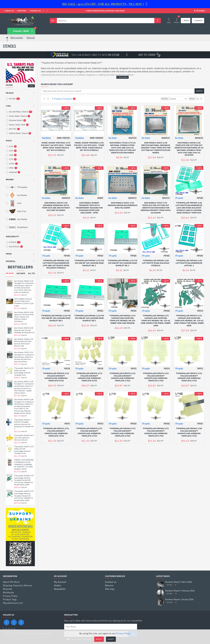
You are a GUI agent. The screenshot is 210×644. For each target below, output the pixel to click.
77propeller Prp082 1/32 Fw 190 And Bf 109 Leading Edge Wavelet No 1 (89, 318)
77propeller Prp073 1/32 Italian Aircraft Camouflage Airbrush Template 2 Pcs (189, 377)
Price (9, 254)
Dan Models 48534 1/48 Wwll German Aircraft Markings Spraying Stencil (24, 330)
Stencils (31, 38)
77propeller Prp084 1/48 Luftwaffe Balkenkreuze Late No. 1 (189, 263)
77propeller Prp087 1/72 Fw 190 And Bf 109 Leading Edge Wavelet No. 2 (89, 263)
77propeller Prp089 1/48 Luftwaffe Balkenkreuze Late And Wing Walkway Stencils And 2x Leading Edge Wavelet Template (189, 208)
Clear (32, 86)
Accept (111, 639)
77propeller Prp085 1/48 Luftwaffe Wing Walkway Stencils (156, 263)
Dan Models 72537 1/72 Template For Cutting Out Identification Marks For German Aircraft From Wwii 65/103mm (24, 357)
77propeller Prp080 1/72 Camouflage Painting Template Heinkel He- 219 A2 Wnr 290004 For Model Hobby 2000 (24, 480)
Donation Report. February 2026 (180, 591)
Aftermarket (17, 38)
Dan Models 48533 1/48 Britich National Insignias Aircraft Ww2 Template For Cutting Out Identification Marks (156, 148)
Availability (12, 237)
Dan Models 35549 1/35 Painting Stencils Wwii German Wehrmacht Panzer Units (24, 343)
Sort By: (165, 99)
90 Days (10, 273)
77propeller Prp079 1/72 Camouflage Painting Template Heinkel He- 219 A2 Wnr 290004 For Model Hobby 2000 (24, 496)
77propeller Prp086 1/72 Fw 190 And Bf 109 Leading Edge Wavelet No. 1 (123, 263)
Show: (192, 99)
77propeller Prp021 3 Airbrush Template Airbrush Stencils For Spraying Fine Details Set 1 (24, 424)
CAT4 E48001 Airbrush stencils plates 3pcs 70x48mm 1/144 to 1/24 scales (24, 302)
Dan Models (113, 138)
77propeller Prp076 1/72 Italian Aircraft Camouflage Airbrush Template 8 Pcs (24, 372)
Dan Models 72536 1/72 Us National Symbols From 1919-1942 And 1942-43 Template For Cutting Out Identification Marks (122, 148)
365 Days (21, 273)
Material (11, 261)
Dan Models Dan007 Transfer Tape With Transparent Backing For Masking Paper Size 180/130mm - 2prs (89, 208)
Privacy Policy (123, 633)
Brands (10, 180)
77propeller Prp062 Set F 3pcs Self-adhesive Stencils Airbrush (24, 438)
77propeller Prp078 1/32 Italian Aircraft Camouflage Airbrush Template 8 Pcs (56, 377)
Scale (9, 141)
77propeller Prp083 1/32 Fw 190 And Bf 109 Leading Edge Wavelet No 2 (56, 318)
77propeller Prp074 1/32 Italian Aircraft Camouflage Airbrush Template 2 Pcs (156, 377)
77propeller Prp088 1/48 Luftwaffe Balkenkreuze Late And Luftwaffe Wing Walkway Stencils (56, 264)
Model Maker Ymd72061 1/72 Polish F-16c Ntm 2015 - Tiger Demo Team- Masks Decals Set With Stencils (56, 147)
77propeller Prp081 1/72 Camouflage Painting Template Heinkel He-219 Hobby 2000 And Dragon (123, 319)
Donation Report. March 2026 (179, 582)
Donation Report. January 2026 (179, 599)
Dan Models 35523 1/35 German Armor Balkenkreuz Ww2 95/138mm (123, 205)
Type (8, 106)
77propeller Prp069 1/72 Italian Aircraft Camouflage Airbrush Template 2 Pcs (123, 432)
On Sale (10, 93)
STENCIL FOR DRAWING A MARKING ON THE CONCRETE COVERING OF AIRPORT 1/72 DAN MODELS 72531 (24, 464)
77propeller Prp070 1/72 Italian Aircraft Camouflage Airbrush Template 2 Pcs (89, 432)
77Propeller (179, 198)
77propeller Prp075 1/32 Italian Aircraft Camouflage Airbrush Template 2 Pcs (123, 377)
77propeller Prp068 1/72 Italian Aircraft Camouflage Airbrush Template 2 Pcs (156, 432)
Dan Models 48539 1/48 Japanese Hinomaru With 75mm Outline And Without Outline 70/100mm (24, 317)
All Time (32, 273)
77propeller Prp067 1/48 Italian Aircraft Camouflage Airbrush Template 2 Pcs (189, 432)
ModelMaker (47, 138)
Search (199, 91)
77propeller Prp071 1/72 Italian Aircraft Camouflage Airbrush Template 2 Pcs (24, 450)
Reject (99, 639)
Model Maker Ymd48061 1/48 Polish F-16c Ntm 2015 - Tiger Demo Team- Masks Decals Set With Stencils (89, 147)
